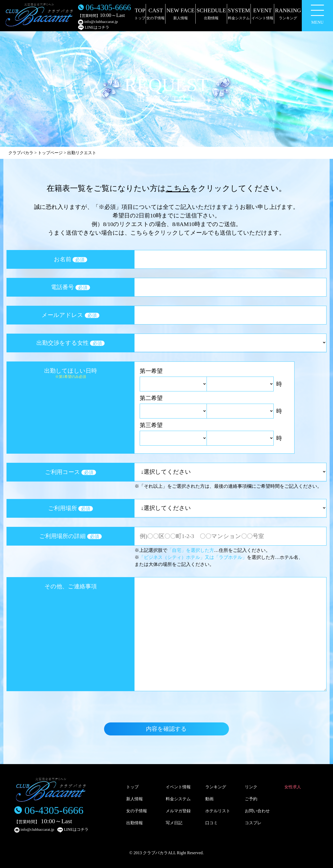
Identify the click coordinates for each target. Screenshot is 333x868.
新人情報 (135, 799)
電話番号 (71, 287)
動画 (209, 799)
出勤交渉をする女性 (71, 343)
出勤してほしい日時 (71, 373)
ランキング (216, 787)
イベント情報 (178, 787)
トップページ (50, 153)
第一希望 (151, 371)
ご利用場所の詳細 (71, 536)
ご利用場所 (71, 508)
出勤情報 (135, 823)
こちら (178, 188)
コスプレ (253, 823)
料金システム (178, 799)
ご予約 (251, 799)
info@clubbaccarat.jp (98, 22)
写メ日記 (174, 823)
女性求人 (293, 787)
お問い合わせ (257, 811)
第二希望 (151, 398)
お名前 (71, 259)
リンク (251, 787)
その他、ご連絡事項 (71, 586)
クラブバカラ (21, 153)
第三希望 (151, 425)
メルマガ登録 (178, 811)
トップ (132, 787)
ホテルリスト (218, 811)
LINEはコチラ (94, 28)
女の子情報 (137, 811)
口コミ (212, 823)
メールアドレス (71, 315)
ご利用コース (71, 472)
